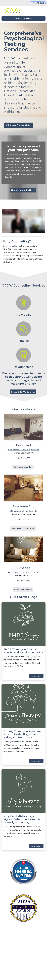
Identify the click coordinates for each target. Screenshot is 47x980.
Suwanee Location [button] (23, 590)
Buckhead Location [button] (23, 467)
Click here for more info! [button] (19, 125)
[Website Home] (13, 11)
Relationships (23, 367)
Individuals (24, 315)
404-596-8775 (38, 3)
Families (23, 341)
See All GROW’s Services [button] (23, 392)
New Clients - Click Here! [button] (23, 190)
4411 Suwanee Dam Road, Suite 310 (23, 572)
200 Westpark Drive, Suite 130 (23, 511)
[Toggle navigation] (42, 11)
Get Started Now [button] (23, 18)
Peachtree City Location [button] (23, 528)
